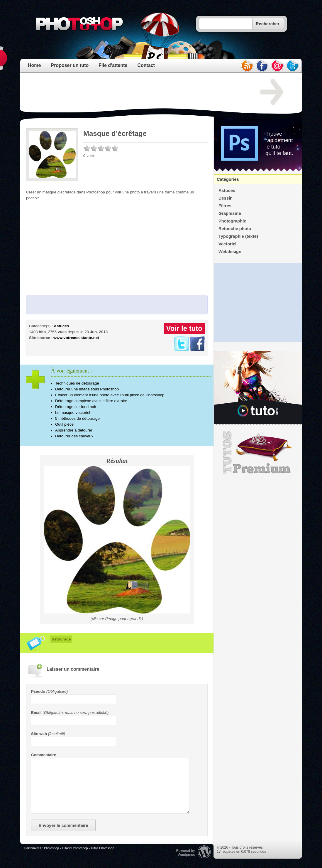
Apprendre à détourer (74, 430)
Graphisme (230, 213)
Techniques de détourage (77, 383)
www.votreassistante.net (76, 338)
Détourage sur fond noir (76, 407)
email (277, 66)
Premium (258, 453)
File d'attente (113, 65)
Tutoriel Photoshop (75, 848)
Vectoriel (227, 244)
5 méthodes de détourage (77, 418)
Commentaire (44, 755)
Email (36, 713)
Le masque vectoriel (73, 413)
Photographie (232, 221)
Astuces (61, 326)
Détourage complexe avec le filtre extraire (91, 401)
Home (34, 65)
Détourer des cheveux (74, 436)
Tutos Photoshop (102, 848)
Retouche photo (235, 229)
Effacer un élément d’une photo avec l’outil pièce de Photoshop (110, 395)
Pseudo (38, 691)
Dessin (226, 198)
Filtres (225, 206)
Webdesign (230, 252)
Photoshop (51, 848)
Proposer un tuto (70, 65)
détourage (61, 639)
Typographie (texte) (238, 236)
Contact (146, 65)
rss (247, 66)
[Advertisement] (133, 92)
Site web (39, 734)
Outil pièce (64, 424)
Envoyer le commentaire (63, 825)
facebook (262, 66)
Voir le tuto (184, 328)
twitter (293, 66)
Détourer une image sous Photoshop (87, 389)
